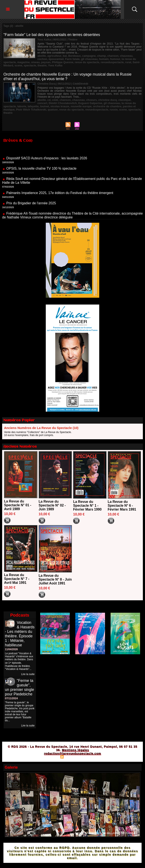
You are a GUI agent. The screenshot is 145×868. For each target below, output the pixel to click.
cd (48, 99)
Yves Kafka (33, 65)
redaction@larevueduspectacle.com (72, 757)
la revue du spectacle (119, 59)
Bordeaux (72, 56)
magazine (9, 62)
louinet (29, 105)
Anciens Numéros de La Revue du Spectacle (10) (41, 423)
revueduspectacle (93, 62)
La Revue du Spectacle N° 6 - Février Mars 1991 (122, 501)
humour (101, 59)
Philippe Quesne (46, 62)
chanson (109, 56)
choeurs (89, 99)
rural (109, 62)
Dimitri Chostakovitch (51, 102)
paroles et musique (115, 105)
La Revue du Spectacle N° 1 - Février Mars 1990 (88, 501)
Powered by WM (91, 760)
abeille (41, 56)
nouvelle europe (64, 105)
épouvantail (45, 59)
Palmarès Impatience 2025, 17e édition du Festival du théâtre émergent (61, 190)
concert (132, 99)
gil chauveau (76, 59)
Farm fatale (60, 59)
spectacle (9, 65)
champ (98, 56)
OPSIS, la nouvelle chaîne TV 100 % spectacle (42, 166)
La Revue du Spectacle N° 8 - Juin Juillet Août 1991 (52, 576)
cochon (134, 56)
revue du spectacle (70, 62)
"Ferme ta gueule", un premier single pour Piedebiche (20, 691)
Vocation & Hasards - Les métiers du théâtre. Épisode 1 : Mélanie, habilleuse (19, 635)
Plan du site (51, 760)
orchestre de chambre (89, 105)
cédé (54, 99)
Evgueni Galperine (77, 102)
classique (120, 99)
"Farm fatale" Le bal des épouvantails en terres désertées (52, 35)
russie (82, 108)
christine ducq (104, 99)
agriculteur (53, 56)
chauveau (122, 56)
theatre (21, 65)
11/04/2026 (11, 653)
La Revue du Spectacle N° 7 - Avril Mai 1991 (17, 574)
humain (90, 59)
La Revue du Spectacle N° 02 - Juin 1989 (53, 500)
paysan (30, 62)
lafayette (18, 105)
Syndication (72, 760)
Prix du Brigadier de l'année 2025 (31, 201)
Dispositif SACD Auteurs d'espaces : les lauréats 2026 (47, 156)
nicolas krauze (44, 105)
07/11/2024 (11, 702)
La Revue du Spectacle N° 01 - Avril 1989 (18, 500)
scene (134, 62)
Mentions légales (75, 753)
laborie (8, 105)
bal (63, 56)
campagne (86, 56)
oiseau (21, 62)
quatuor (24, 108)
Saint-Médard (121, 62)
